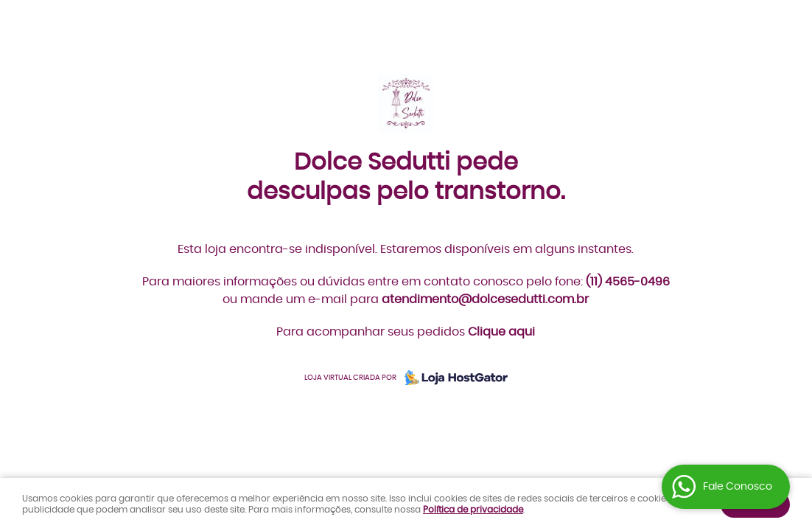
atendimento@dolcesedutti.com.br (485, 299)
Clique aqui (501, 332)
